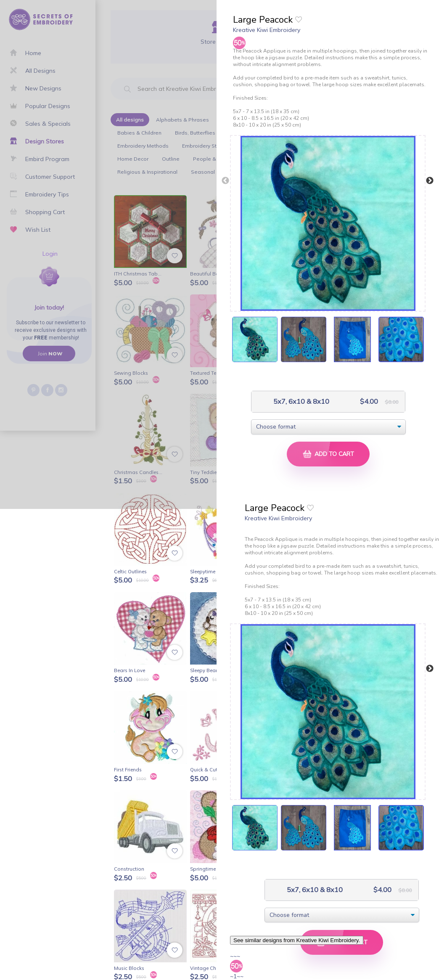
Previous (225, 181)
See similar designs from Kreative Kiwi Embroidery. (297, 940)
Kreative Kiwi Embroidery (267, 30)
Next (430, 181)
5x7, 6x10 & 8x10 (300, 401)
